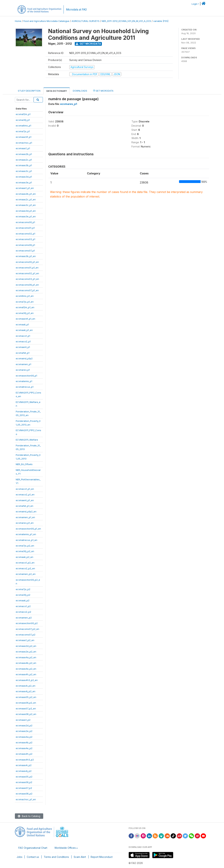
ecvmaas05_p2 (24, 777)
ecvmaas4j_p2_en (26, 691)
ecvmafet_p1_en (24, 506)
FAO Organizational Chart (33, 848)
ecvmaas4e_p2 (24, 748)
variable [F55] (161, 21)
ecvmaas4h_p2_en (26, 674)
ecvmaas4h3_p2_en (27, 680)
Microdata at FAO (76, 10)
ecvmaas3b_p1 (24, 165)
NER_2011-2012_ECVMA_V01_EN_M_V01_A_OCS (126, 21)
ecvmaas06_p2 (24, 782)
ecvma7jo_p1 (23, 131)
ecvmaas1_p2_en (25, 640)
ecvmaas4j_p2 (24, 771)
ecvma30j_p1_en (25, 313)
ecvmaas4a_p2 (24, 737)
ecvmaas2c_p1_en (26, 199)
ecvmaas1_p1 (23, 148)
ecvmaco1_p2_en (25, 563)
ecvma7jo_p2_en (25, 546)
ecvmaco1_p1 (23, 336)
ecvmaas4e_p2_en (26, 669)
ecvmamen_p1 (23, 364)
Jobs (20, 857)
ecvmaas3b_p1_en (26, 256)
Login (195, 4)
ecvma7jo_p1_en (25, 302)
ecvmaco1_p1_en (25, 489)
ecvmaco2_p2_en (25, 568)
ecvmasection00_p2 (27, 623)
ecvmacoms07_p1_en (27, 290)
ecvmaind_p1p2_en (26, 511)
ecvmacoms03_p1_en (27, 279)
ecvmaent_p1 (23, 347)
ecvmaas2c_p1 (24, 160)
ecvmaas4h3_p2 (25, 760)
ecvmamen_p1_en (25, 517)
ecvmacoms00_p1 (25, 222)
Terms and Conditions (56, 857)
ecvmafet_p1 (23, 353)
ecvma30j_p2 (23, 595)
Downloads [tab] (80, 91)
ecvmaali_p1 (22, 324)
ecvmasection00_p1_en (28, 529)
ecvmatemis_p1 (24, 381)
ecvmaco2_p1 (23, 341)
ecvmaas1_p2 (23, 720)
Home (18, 21)
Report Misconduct (102, 857)
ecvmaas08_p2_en (26, 714)
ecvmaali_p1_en (24, 330)
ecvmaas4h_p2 (24, 754)
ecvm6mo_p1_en (25, 296)
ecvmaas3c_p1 (24, 171)
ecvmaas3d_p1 (24, 177)
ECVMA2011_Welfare (27, 440)
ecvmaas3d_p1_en (26, 211)
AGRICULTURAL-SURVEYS (85, 21)
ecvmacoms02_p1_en (27, 273)
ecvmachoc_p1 (24, 143)
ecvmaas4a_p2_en (26, 657)
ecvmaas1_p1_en (25, 188)
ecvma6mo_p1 (23, 126)
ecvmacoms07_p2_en (27, 629)
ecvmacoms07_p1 (25, 251)
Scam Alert (80, 857)
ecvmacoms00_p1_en (27, 262)
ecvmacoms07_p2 (26, 635)
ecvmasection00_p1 (26, 376)
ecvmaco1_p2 (23, 606)
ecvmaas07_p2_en (26, 708)
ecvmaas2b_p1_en (26, 194)
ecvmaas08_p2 (24, 794)
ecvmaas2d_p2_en (26, 646)
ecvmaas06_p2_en (26, 703)
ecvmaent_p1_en (25, 500)
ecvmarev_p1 (23, 370)
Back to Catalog (29, 816)
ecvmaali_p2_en (24, 557)
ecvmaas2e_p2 (24, 731)
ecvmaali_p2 (23, 600)
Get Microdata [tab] (103, 91)
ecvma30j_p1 (23, 120)
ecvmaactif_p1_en (25, 319)
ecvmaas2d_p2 (24, 725)
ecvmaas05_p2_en (26, 697)
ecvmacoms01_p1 (25, 228)
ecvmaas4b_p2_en (26, 663)
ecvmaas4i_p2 (24, 765)
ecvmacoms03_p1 (25, 239)
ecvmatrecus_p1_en (27, 540)
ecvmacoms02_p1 (25, 234)
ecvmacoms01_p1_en (27, 268)
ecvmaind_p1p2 (24, 358)
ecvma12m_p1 (23, 114)
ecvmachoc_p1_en (26, 799)
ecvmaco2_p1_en (25, 494)
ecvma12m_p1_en (25, 307)
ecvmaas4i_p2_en (26, 686)
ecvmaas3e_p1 (24, 182)
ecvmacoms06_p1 (25, 245)
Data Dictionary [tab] (57, 91)
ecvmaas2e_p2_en (26, 652)
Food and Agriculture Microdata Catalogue (46, 21)
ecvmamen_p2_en (26, 574)
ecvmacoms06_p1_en (27, 285)
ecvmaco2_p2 (23, 612)
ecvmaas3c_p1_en (26, 205)
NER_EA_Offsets (24, 464)
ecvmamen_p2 (24, 618)
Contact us (33, 857)
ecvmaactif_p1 (24, 137)
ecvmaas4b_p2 (24, 742)
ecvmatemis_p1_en (26, 534)
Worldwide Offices (65, 848)
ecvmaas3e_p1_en (26, 216)
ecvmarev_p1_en (25, 523)
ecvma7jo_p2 (23, 589)
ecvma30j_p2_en (25, 551)
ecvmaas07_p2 (24, 788)
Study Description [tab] (29, 91)
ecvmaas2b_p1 (24, 154)
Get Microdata (88, 44)
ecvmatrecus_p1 (25, 387)
